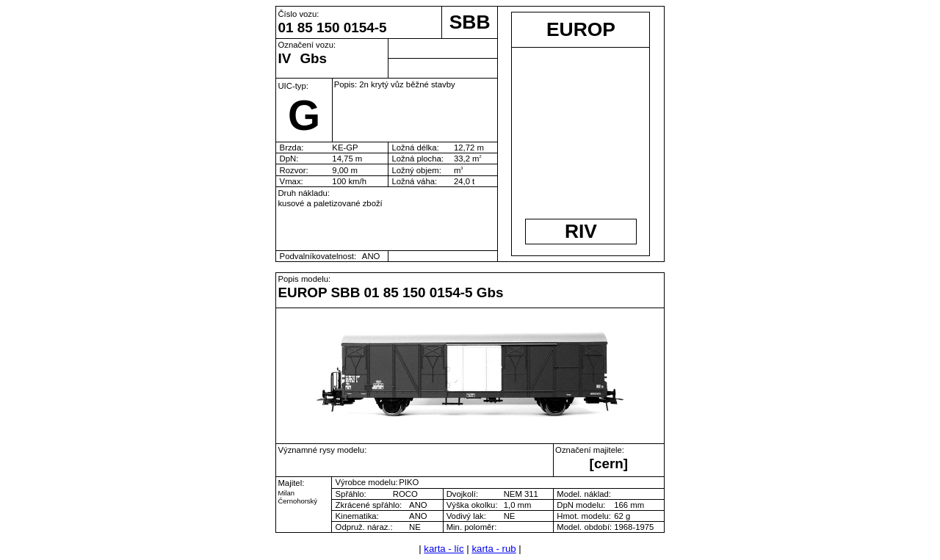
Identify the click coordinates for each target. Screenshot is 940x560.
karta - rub (493, 549)
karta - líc (444, 549)
